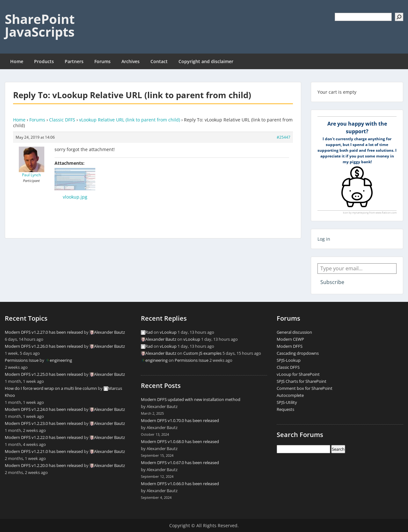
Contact (159, 61)
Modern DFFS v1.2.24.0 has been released (44, 409)
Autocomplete (290, 395)
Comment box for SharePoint (305, 388)
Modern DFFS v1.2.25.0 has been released (44, 374)
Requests (285, 409)
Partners (74, 61)
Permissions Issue (22, 360)
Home (17, 61)
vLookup (168, 332)
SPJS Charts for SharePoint (302, 381)
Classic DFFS (62, 120)
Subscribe (332, 282)
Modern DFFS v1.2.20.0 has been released (44, 465)
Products (44, 61)
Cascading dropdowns (298, 353)
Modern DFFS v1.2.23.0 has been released (44, 423)
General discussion (294, 332)
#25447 (284, 137)
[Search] (399, 17)
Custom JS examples (202, 353)
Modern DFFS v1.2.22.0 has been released (44, 437)
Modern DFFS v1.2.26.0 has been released (44, 346)
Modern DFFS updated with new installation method (191, 399)
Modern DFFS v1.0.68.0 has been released (180, 441)
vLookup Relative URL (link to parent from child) (130, 120)
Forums (102, 61)
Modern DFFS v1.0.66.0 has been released (180, 484)
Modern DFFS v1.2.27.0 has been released (44, 332)
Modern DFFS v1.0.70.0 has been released (180, 420)
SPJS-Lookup (289, 360)
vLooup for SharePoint (298, 374)
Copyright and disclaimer (206, 61)
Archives (131, 61)
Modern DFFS (290, 346)
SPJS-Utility (287, 402)
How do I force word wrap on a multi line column (51, 388)
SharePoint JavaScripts (40, 25)
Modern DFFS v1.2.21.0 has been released (44, 451)
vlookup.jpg (75, 197)
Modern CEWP (290, 339)
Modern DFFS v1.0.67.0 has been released (180, 463)
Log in (324, 239)
